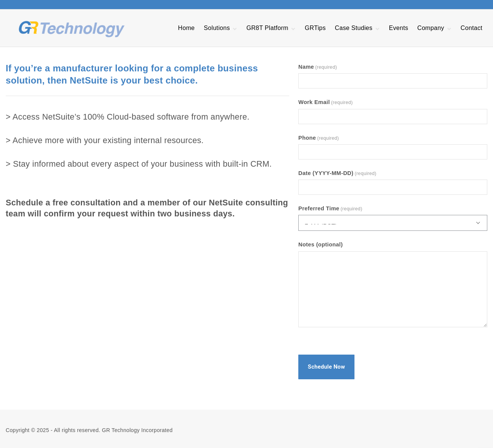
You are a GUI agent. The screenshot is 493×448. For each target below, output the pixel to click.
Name (318, 67)
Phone (319, 138)
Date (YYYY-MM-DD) (337, 173)
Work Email (326, 102)
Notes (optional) (321, 245)
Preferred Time (330, 208)
